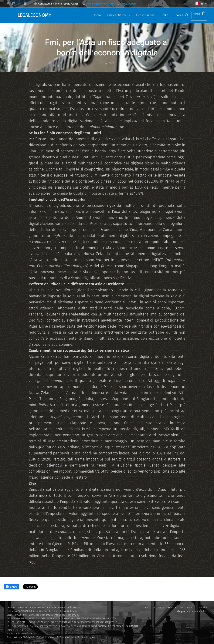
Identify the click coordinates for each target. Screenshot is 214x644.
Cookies (203, 607)
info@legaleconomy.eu (100, 4)
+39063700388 (129, 4)
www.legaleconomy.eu (41, 615)
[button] (176, 15)
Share (11, 587)
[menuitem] (89, 15)
